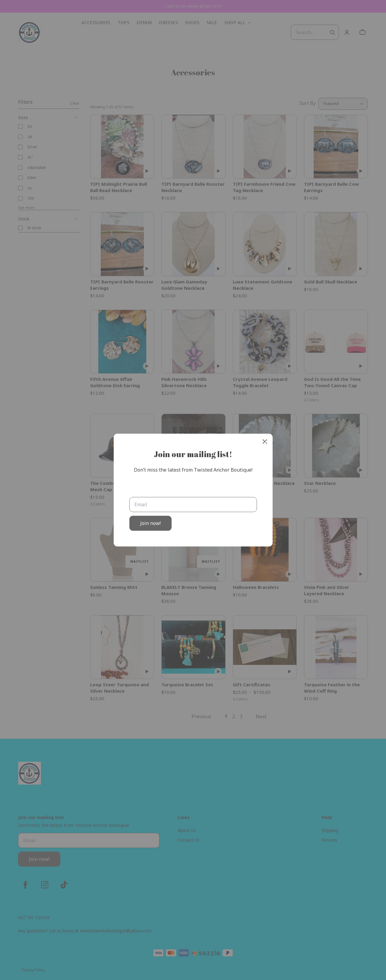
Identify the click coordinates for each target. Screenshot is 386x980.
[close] (265, 441)
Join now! (150, 523)
